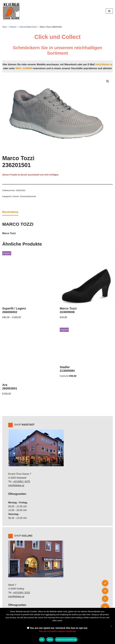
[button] (108, 81)
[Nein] (111, 626)
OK (42, 640)
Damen (13, 27)
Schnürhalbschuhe (28, 27)
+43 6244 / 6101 (21, 593)
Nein (50, 640)
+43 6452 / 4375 (21, 482)
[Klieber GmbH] (11, 11)
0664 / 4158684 (24, 68)
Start (4, 27)
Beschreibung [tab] (10, 212)
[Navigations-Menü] (109, 11)
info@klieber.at (104, 64)
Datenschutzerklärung (66, 640)
